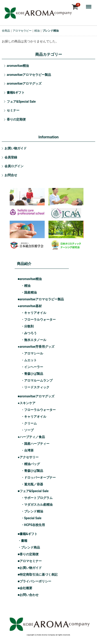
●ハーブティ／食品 (31, 437)
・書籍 (23, 541)
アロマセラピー (22, 31)
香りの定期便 (16, 119)
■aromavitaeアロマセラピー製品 (41, 299)
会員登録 (11, 157)
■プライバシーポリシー (35, 581)
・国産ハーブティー (35, 444)
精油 (37, 31)
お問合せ (11, 175)
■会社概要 (25, 588)
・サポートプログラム (37, 498)
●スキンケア (27, 403)
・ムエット (29, 360)
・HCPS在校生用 (33, 525)
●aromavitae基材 (30, 306)
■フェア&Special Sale (33, 491)
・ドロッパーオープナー (38, 477)
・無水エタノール (34, 340)
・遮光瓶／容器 (32, 484)
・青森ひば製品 (32, 374)
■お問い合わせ (28, 595)
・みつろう (29, 333)
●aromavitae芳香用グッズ (36, 347)
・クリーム (29, 423)
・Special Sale (31, 518)
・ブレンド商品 (29, 547)
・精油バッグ (30, 464)
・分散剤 (27, 326)
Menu (90, 5)
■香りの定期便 (28, 554)
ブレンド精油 (51, 31)
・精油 (26, 286)
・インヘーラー (32, 367)
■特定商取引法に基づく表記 (38, 575)
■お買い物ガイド (30, 568)
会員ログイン (14, 166)
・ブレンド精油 (32, 511)
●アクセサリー (28, 457)
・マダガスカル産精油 (37, 505)
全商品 (6, 31)
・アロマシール (32, 353)
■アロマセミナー (30, 561)
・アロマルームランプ (37, 380)
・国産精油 (29, 292)
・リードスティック (35, 387)
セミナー (13, 110)
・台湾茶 (27, 450)
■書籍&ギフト (28, 534)
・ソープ (27, 430)
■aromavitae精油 (30, 279)
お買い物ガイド (16, 148)
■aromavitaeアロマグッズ (36, 396)
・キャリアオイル (34, 313)
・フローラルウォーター (38, 320)
